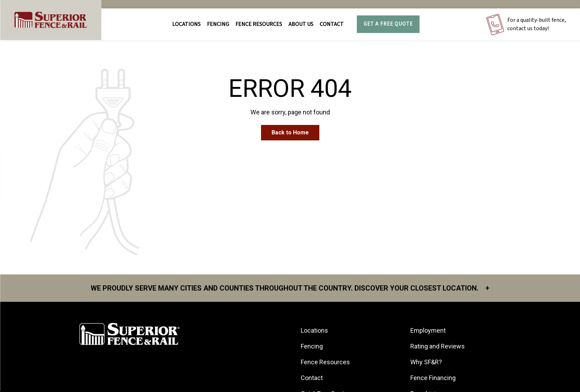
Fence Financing (433, 378)
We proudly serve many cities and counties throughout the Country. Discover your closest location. (290, 288)
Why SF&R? (426, 362)
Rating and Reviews (438, 346)
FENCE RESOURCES (259, 24)
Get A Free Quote (388, 24)
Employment (428, 330)
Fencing (312, 346)
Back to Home (290, 132)
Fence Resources (325, 362)
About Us (301, 24)
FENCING (218, 24)
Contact (332, 24)
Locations (186, 24)
